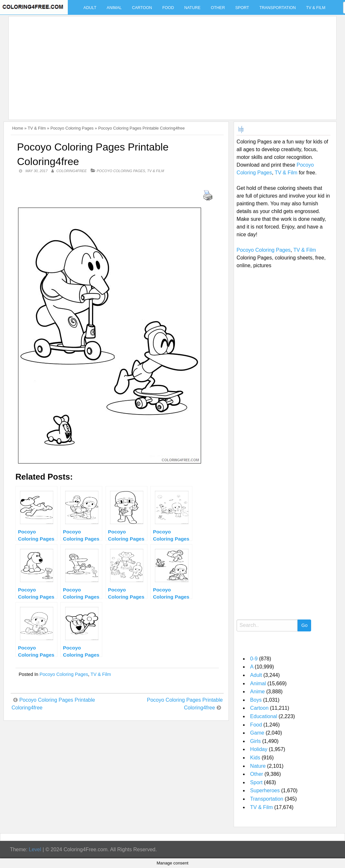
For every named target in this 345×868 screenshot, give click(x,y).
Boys (256, 700)
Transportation (278, 8)
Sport (242, 8)
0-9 (254, 659)
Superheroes (265, 790)
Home (18, 128)
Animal (114, 8)
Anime (257, 692)
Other (218, 8)
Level (35, 849)
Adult (90, 8)
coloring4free (71, 171)
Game (257, 733)
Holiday (259, 749)
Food (168, 8)
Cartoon (142, 8)
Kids (255, 758)
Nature (192, 8)
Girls (255, 741)
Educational (264, 716)
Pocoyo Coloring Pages (72, 128)
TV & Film (316, 8)
